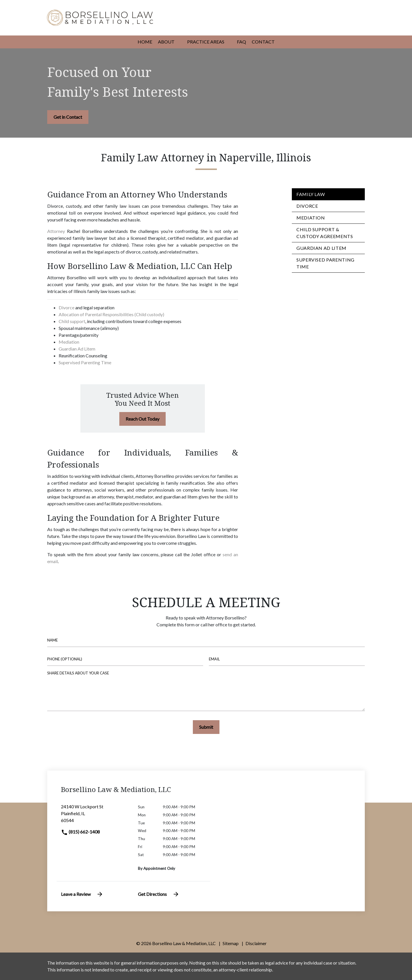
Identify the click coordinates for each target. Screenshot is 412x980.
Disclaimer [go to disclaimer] (256, 943)
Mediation (69, 342)
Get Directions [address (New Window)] (159, 894)
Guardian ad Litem (321, 248)
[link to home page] (100, 17)
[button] (178, 42)
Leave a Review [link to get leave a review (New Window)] (82, 894)
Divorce (67, 307)
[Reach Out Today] (142, 419)
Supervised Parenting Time (85, 362)
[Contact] (263, 42)
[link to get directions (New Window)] (95, 816)
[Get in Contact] (68, 117)
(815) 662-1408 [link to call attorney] (80, 832)
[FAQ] (241, 42)
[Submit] (206, 727)
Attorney (56, 231)
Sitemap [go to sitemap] (231, 943)
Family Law (311, 194)
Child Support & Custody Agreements (325, 233)
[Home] (145, 42)
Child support (72, 321)
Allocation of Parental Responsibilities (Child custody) (111, 314)
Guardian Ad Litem (77, 349)
